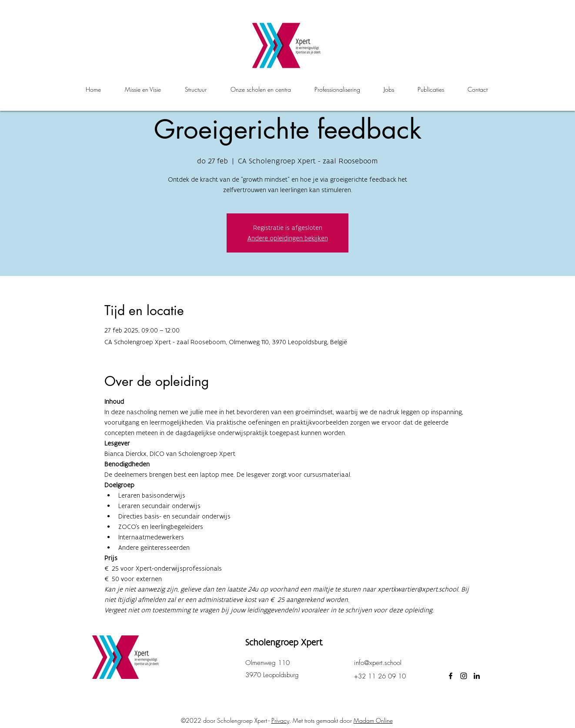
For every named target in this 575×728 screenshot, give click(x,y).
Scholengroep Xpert (284, 642)
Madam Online (373, 720)
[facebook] (451, 676)
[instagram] (464, 676)
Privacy (280, 720)
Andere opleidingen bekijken (288, 238)
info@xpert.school (378, 663)
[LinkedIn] (477, 676)
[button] (261, 90)
